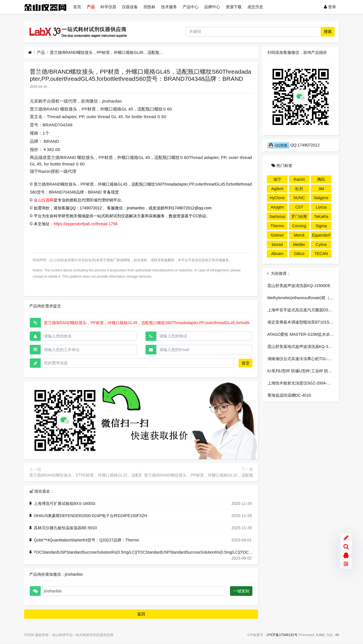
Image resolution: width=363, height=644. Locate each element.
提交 (246, 363)
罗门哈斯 (299, 216)
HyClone (277, 198)
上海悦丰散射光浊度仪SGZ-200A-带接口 (303, 383)
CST (299, 207)
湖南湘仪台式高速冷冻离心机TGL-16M (302, 359)
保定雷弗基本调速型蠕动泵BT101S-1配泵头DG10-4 (313, 322)
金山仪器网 (44, 200)
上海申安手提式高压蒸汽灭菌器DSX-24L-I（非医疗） (314, 310)
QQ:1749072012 (294, 145)
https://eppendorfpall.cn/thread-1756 (86, 224)
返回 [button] (141, 614)
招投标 (149, 7)
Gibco (299, 254)
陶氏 (321, 179)
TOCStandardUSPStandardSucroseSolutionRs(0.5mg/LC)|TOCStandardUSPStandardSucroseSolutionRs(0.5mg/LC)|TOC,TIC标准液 (151, 552)
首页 (77, 7)
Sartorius (277, 216)
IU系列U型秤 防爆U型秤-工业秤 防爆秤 (302, 371)
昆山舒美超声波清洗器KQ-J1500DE (299, 286)
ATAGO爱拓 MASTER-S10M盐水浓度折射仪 (307, 334)
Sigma (321, 226)
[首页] (30, 53)
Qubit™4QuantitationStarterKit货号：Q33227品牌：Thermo (86, 540)
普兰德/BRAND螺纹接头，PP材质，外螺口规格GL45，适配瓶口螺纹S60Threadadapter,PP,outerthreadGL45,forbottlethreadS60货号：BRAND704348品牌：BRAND (107, 52)
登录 (330, 7)
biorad (277, 245)
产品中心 (191, 7)
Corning (299, 226)
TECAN (321, 254)
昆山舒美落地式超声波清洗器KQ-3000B (302, 347)
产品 (91, 7)
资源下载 (234, 7)
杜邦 (299, 189)
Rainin (299, 179)
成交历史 (255, 7)
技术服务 (169, 7)
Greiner (277, 235)
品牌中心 (212, 7)
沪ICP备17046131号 (282, 635)
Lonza (321, 207)
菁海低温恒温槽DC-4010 (289, 395)
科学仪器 (108, 7)
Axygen (277, 207)
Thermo (277, 226)
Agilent (277, 189)
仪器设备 (130, 7)
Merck (299, 235)
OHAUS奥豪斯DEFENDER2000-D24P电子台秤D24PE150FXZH (90, 516)
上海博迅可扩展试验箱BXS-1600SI (65, 503)
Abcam (277, 254)
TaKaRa (321, 216)
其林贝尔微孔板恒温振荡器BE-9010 (65, 528)
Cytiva (321, 245)
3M (321, 189)
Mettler (299, 245)
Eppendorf (321, 235)
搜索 (328, 31)
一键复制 (241, 591)
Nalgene (321, 198)
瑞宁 (277, 179)
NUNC (299, 198)
